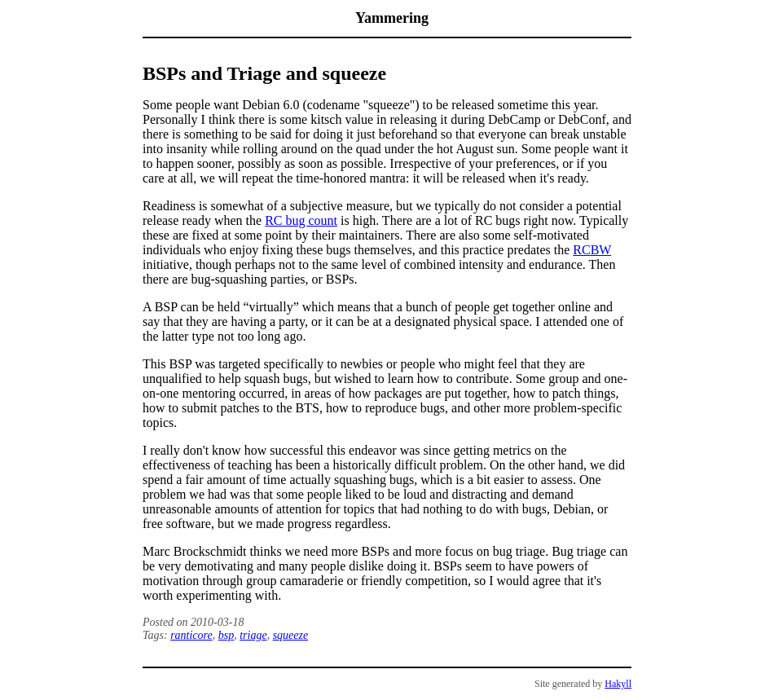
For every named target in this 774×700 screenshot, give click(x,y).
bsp (226, 635)
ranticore (191, 635)
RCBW (592, 250)
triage (253, 635)
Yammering (392, 18)
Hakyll (618, 684)
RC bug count (301, 220)
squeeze (291, 635)
